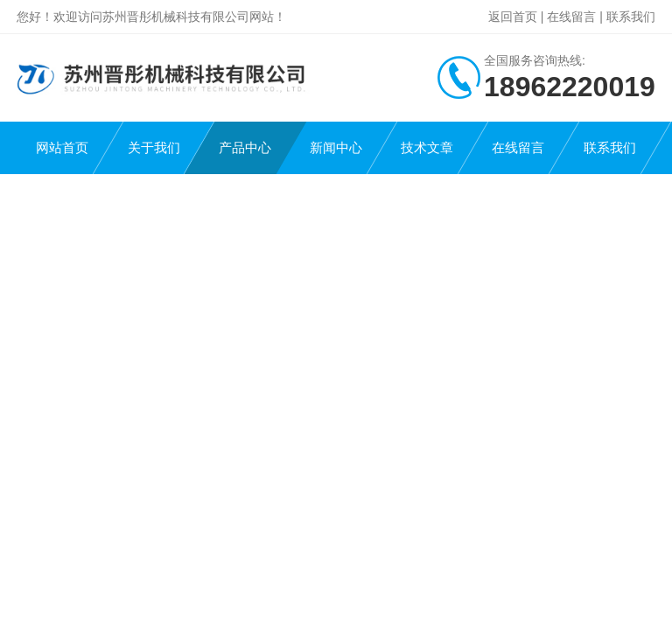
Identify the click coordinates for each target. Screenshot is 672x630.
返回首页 (513, 17)
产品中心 (245, 147)
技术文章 (427, 147)
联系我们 (631, 17)
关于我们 (154, 147)
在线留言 (571, 17)
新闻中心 (336, 147)
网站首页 (62, 147)
